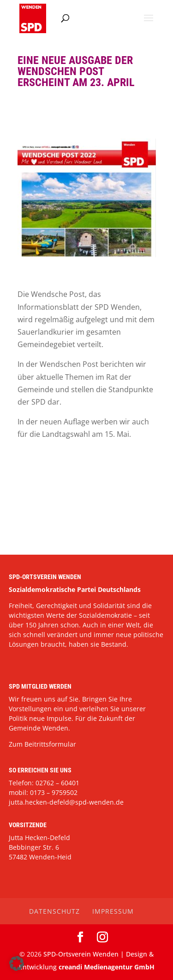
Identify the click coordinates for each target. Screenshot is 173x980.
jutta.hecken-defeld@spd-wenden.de (66, 802)
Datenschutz (54, 911)
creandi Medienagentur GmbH (107, 967)
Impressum (113, 911)
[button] (17, 963)
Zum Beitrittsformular (42, 744)
